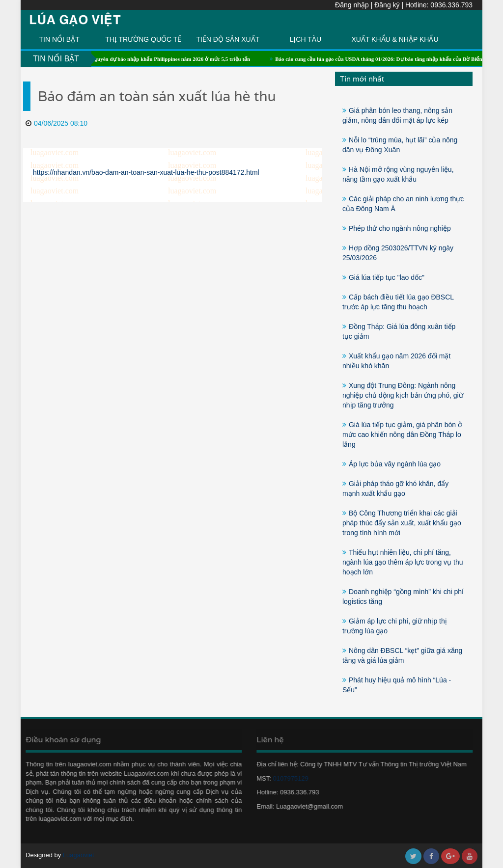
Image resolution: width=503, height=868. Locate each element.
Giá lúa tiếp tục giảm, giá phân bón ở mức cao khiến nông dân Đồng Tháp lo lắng (402, 434)
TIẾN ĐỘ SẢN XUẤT (228, 39)
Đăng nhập (352, 5)
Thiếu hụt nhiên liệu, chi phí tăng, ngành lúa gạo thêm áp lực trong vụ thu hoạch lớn (403, 562)
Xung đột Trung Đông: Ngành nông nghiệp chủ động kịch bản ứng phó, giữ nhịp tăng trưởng (403, 395)
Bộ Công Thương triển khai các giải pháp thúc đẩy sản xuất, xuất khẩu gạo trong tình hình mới (402, 523)
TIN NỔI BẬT (59, 39)
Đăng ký (387, 5)
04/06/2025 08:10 (56, 123)
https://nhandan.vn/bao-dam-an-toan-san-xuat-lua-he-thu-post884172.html (146, 172)
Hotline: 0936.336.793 (439, 5)
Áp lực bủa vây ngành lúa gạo (395, 464)
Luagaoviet (79, 855)
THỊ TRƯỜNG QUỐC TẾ (143, 39)
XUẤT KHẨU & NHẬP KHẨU (395, 39)
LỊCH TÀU (305, 39)
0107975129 (287, 778)
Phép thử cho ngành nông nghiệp (400, 228)
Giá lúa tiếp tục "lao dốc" (387, 277)
